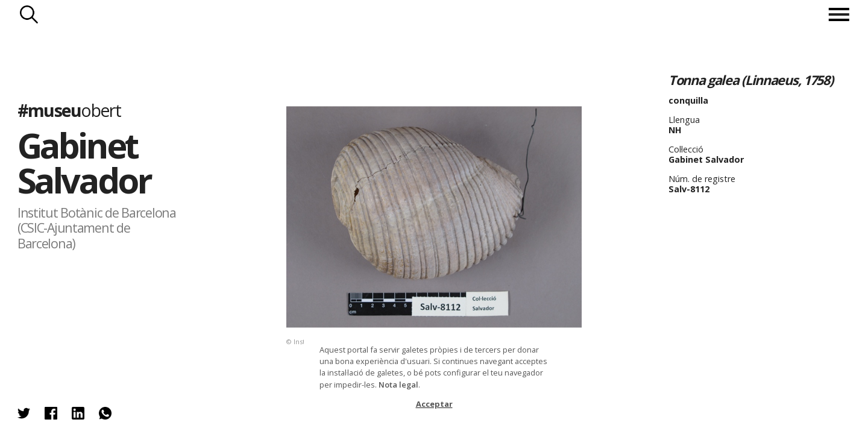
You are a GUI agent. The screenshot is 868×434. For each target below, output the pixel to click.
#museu (69, 110)
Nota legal (398, 385)
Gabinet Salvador (84, 162)
